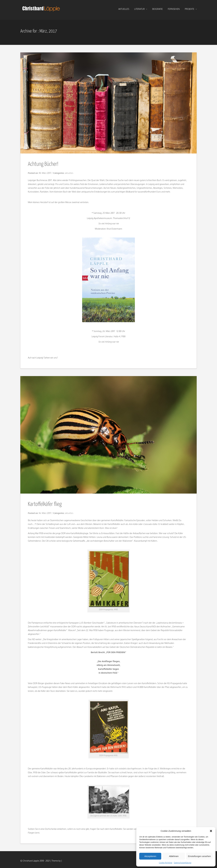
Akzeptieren (150, 856)
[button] (211, 831)
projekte (191, 9)
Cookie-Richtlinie (166, 863)
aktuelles (124, 9)
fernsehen (174, 9)
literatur (141, 9)
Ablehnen (174, 856)
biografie (157, 9)
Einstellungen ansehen (199, 856)
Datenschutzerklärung (182, 863)
